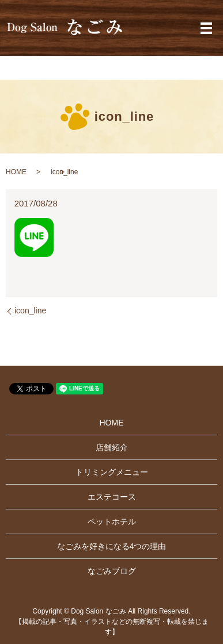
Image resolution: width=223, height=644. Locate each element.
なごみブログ (112, 571)
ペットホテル (112, 522)
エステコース (112, 497)
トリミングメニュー (112, 472)
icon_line (30, 310)
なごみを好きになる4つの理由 (112, 546)
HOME (16, 172)
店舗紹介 (112, 447)
